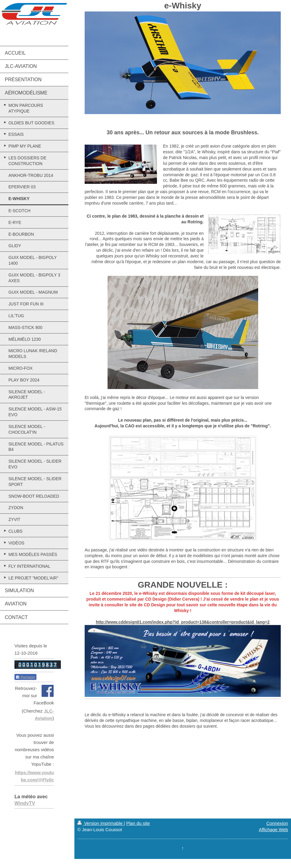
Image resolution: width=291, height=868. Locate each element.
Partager (25, 677)
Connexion (277, 823)
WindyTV (25, 803)
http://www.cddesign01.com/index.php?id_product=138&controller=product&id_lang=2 (183, 622)
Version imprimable (101, 823)
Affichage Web (273, 830)
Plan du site (138, 823)
